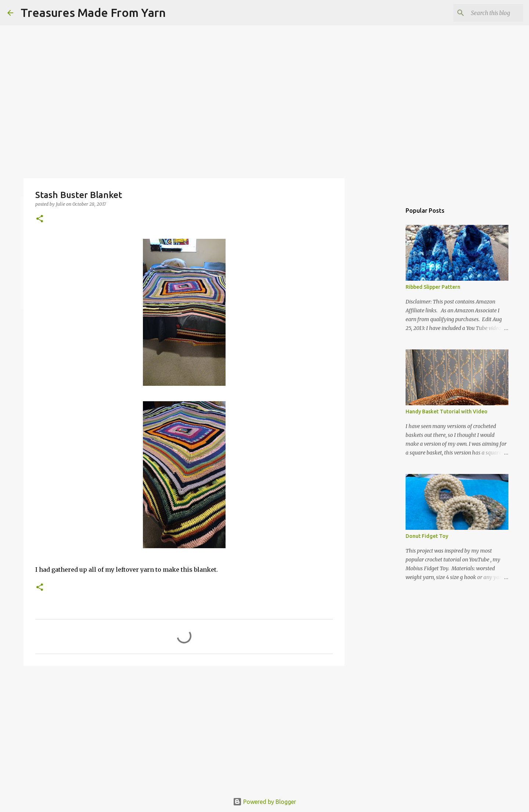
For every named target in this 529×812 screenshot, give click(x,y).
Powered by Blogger (264, 802)
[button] (40, 219)
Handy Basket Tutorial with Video (447, 412)
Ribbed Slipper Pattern (433, 287)
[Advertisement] (184, 728)
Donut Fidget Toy (427, 536)
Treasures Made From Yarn (93, 12)
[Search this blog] (485, 13)
